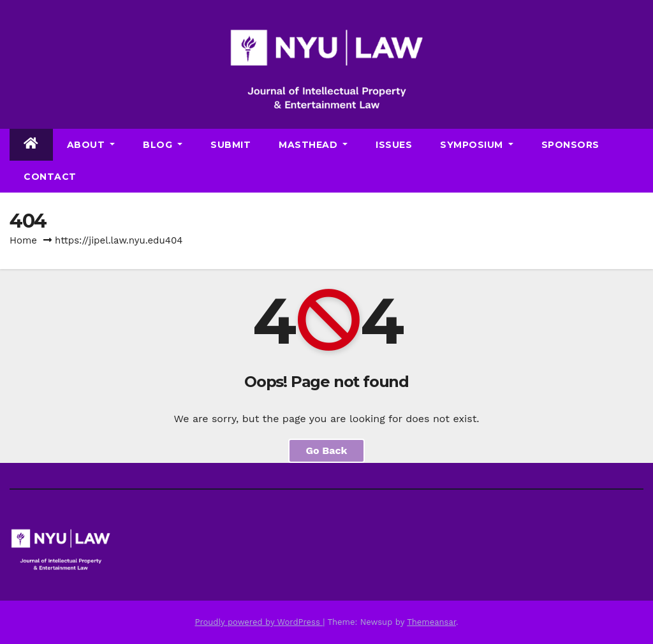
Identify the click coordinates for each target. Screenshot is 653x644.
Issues (394, 145)
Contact (50, 177)
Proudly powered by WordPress (259, 622)
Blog (163, 145)
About (91, 145)
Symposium (477, 145)
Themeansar (431, 622)
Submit (231, 145)
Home (23, 240)
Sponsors (570, 145)
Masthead (313, 145)
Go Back (327, 450)
